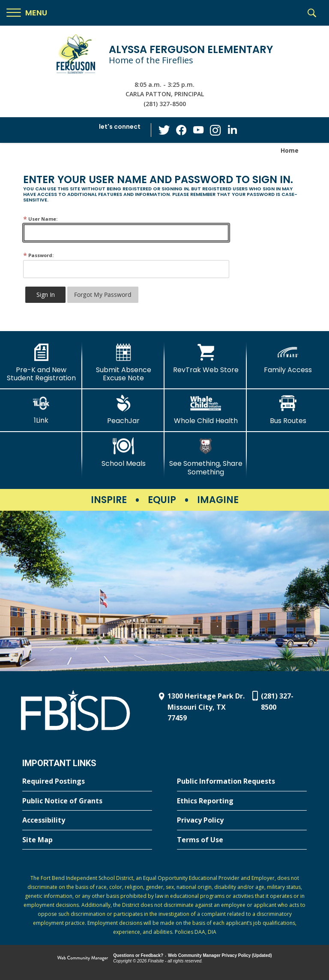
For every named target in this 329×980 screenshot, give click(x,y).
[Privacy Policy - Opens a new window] (242, 820)
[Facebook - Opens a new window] (181, 130)
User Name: (40, 219)
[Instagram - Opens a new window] (215, 130)
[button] (27, 13)
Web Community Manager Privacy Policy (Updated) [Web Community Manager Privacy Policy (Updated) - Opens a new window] (220, 955)
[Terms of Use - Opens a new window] (242, 840)
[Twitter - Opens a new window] (164, 130)
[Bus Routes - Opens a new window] (288, 410)
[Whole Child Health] (206, 410)
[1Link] (41, 410)
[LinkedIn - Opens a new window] (233, 129)
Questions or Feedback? (138, 955)
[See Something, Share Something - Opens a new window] (206, 457)
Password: (38, 255)
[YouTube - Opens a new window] (198, 130)
